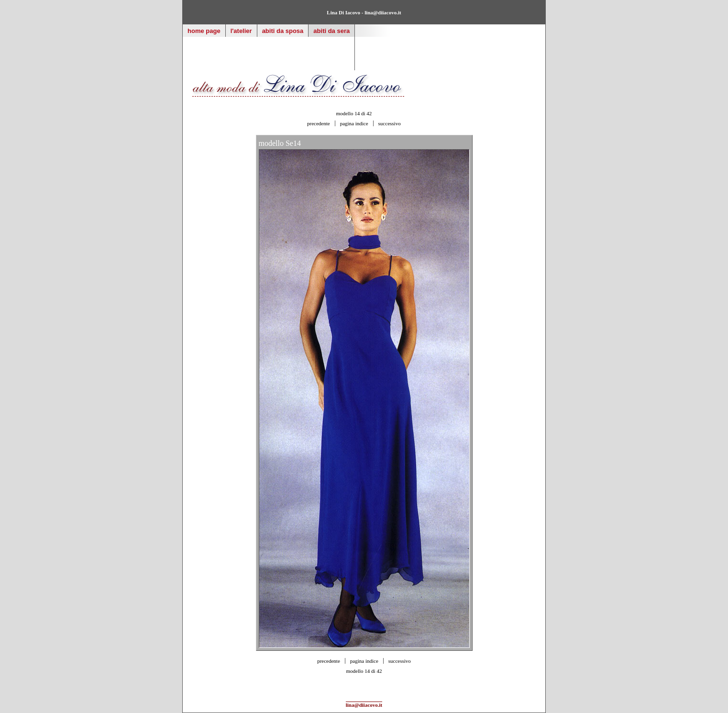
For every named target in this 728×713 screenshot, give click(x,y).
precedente (319, 123)
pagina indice (354, 123)
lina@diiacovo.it (383, 12)
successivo (390, 123)
